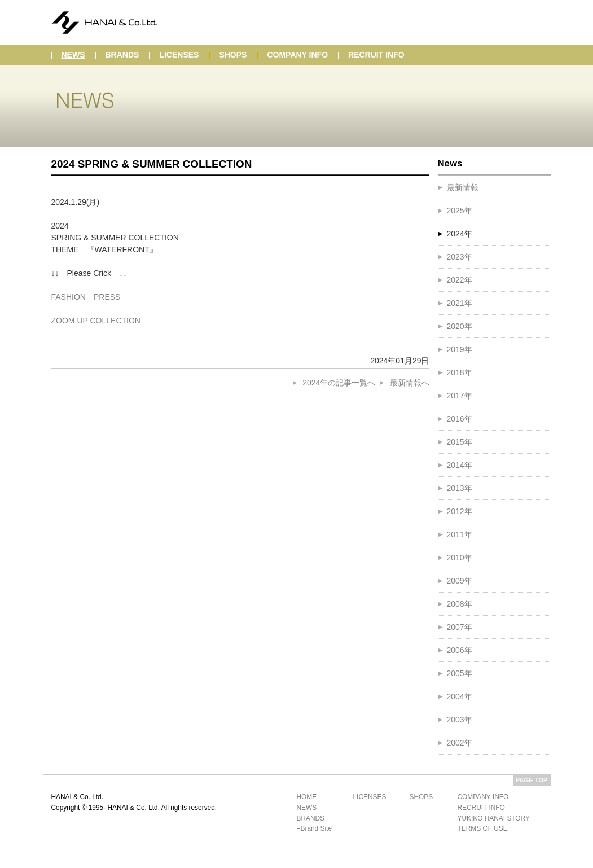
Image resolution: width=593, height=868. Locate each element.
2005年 (460, 673)
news (73, 55)
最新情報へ (410, 383)
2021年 (460, 303)
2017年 (460, 396)
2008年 (460, 604)
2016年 (460, 419)
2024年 (460, 234)
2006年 (460, 650)
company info (297, 55)
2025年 (460, 211)
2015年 (460, 442)
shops (233, 55)
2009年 (460, 581)
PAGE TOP (532, 780)
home (307, 797)
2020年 (460, 326)
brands (122, 55)
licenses (179, 55)
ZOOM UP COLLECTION (96, 321)
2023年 (460, 257)
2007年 (460, 627)
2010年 (460, 558)
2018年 (460, 372)
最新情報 (463, 187)
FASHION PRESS (86, 297)
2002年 (460, 743)
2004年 (460, 696)
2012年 (460, 511)
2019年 (460, 349)
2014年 (460, 465)
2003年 (460, 720)
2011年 (460, 534)
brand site (317, 828)
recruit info (376, 55)
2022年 (460, 280)
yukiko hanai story (494, 818)
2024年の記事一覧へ (339, 383)
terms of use (483, 828)
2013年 (460, 488)
